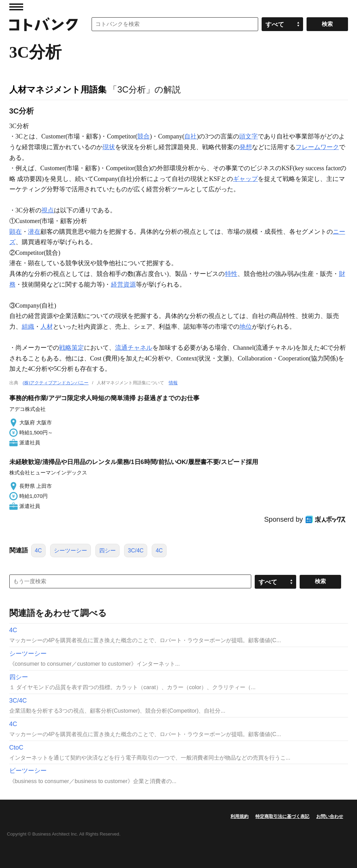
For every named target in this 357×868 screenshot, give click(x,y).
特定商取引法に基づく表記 (282, 816)
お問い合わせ (330, 816)
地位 (246, 327)
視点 (48, 210)
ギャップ (245, 179)
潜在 (34, 232)
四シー (107, 551)
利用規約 (239, 816)
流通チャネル (134, 348)
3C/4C (136, 551)
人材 (47, 327)
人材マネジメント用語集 (58, 89)
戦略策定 (72, 348)
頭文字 (248, 136)
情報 (173, 383)
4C (38, 551)
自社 (190, 136)
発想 (246, 147)
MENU (16, 7)
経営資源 (123, 284)
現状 (109, 147)
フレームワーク (317, 147)
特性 (231, 274)
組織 (28, 327)
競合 (143, 136)
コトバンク (44, 24)
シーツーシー (71, 551)
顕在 (16, 232)
